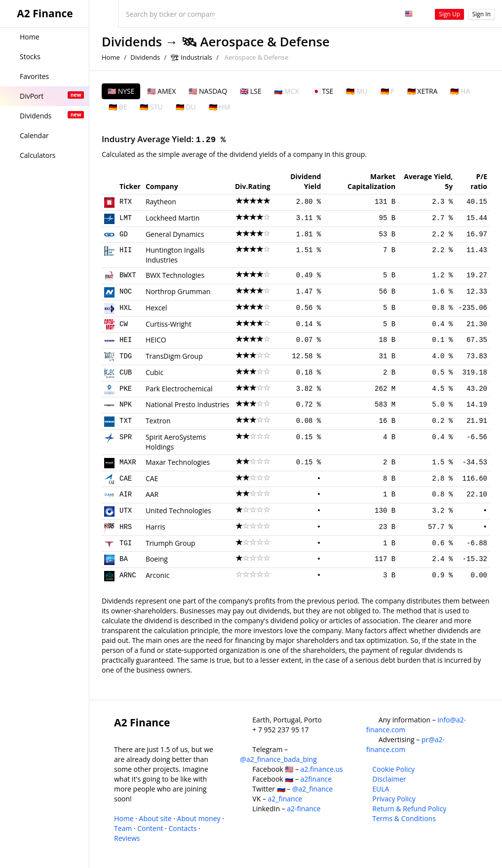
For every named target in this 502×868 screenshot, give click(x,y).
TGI (126, 543)
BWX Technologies (175, 275)
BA (124, 559)
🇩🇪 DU (186, 107)
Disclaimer (389, 779)
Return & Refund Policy (409, 809)
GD (124, 234)
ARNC (128, 575)
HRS (126, 527)
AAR (152, 494)
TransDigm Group (174, 356)
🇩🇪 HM (220, 107)
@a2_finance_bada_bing (278, 759)
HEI (126, 340)
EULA (381, 789)
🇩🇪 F (387, 91)
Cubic (154, 372)
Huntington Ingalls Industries (175, 255)
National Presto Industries (188, 404)
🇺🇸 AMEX (161, 91)
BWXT (128, 275)
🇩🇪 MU (357, 91)
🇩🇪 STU (151, 107)
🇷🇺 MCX (286, 91)
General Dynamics (175, 234)
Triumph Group (171, 543)
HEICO (156, 340)
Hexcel (156, 308)
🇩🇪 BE (118, 107)
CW (124, 324)
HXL (126, 308)
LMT (126, 218)
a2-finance (304, 809)
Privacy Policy (394, 799)
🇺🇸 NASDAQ (208, 91)
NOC (126, 292)
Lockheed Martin (173, 218)
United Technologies (178, 510)
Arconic (158, 575)
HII (126, 250)
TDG (126, 356)
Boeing (157, 559)
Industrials (196, 57)
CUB (126, 373)
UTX (126, 511)
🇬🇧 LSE (251, 91)
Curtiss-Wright (169, 324)
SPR (126, 437)
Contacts (182, 828)
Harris (155, 527)
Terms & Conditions (404, 818)
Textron (158, 421)
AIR (126, 494)
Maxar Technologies (178, 462)
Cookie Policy (393, 769)
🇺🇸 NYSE (121, 91)
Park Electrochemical (179, 389)
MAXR (128, 462)
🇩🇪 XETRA (423, 91)
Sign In (482, 14)
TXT (126, 421)
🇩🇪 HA (460, 91)
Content (150, 828)
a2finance (316, 779)
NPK (126, 405)
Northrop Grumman (178, 291)
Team (123, 828)
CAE (126, 479)
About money (199, 818)
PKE (126, 389)
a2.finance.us (322, 769)
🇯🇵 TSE (323, 91)
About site (155, 818)
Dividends (132, 42)
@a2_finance (312, 789)
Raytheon (161, 202)
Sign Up (449, 14)
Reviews (127, 838)
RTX (126, 202)
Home (111, 57)
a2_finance (285, 799)
